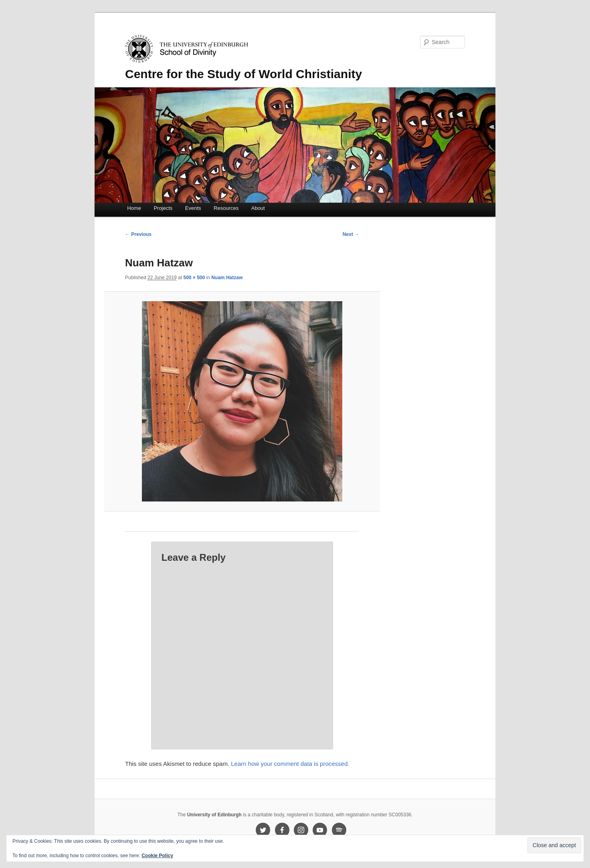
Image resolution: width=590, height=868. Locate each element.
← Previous (138, 234)
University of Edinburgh (214, 815)
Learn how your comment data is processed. (290, 764)
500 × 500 (194, 278)
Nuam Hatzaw (227, 278)
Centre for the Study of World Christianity (243, 74)
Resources (226, 208)
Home (134, 208)
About (258, 208)
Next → (351, 234)
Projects (163, 208)
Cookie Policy (157, 856)
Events (193, 208)
